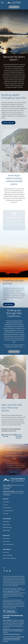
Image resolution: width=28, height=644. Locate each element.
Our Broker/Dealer (7, 508)
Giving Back (6, 514)
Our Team (5, 505)
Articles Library (6, 538)
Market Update (6, 541)
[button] (14, 7)
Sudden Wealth (6, 530)
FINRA (9, 591)
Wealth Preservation (7, 527)
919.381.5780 (7, 489)
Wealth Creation (7, 525)
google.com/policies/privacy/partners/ (12, 629)
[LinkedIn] (7, 571)
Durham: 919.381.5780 (8, 555)
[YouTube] (10, 571)
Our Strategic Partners (8, 511)
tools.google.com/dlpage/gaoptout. (12, 634)
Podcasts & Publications (8, 544)
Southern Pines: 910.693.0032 (9, 558)
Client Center (6, 552)
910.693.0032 (7, 495)
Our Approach (6, 502)
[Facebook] (4, 571)
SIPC (12, 591)
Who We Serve (6, 522)
